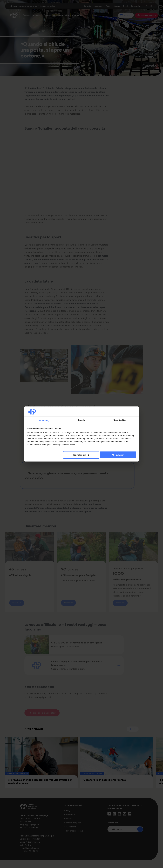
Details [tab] (81, 420)
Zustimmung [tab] (43, 420)
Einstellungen (81, 455)
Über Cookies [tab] (120, 420)
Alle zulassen (118, 455)
